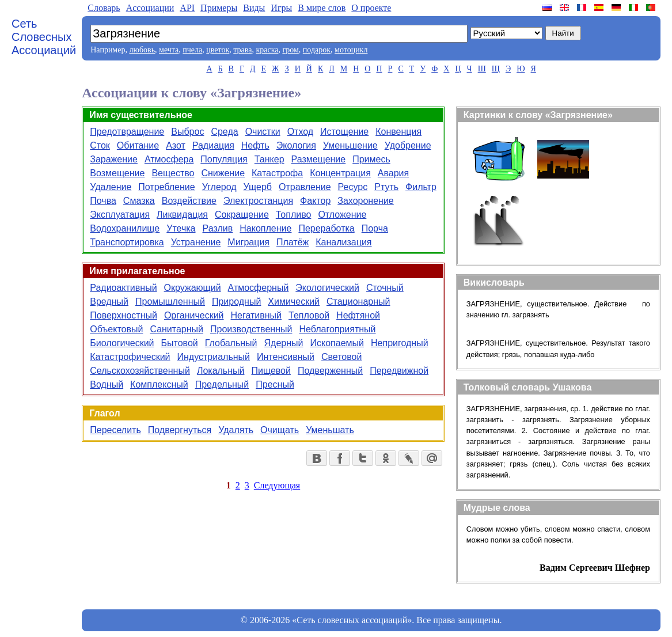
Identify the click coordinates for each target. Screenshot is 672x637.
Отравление (305, 187)
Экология (296, 145)
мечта (169, 50)
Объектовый (116, 329)
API (187, 8)
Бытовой (180, 343)
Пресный (275, 384)
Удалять (236, 430)
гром (290, 50)
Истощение (344, 132)
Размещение (319, 159)
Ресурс (353, 187)
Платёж (293, 242)
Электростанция (258, 201)
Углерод (219, 187)
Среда (224, 132)
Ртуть (386, 187)
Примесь (371, 159)
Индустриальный (214, 357)
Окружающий (193, 288)
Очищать (280, 430)
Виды (254, 8)
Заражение (114, 159)
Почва (103, 201)
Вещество (173, 173)
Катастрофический (130, 357)
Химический (294, 302)
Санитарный (176, 329)
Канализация (343, 242)
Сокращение (242, 215)
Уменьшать (330, 430)
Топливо (294, 215)
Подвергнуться (180, 430)
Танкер (269, 159)
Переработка (326, 228)
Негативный (257, 315)
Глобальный (231, 343)
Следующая (277, 485)
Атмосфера (169, 159)
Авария (393, 173)
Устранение (196, 242)
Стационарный (358, 302)
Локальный (221, 371)
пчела (192, 50)
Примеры (219, 8)
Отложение (342, 215)
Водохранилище (125, 228)
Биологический (122, 343)
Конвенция (398, 132)
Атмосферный (259, 288)
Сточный (385, 288)
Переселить (115, 430)
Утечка (181, 228)
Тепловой (309, 315)
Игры (281, 8)
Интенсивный (286, 357)
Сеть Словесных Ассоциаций (44, 37)
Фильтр (421, 187)
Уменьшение (350, 145)
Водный (107, 384)
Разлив (218, 228)
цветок (218, 50)
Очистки (263, 132)
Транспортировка (127, 242)
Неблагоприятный (337, 329)
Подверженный (330, 371)
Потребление (166, 187)
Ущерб (258, 187)
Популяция (224, 159)
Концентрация (340, 173)
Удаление (111, 187)
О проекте (371, 8)
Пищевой (271, 371)
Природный (236, 302)
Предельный (222, 384)
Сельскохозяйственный (140, 371)
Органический (194, 315)
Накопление (265, 228)
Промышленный (170, 302)
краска (267, 50)
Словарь (104, 8)
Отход (300, 132)
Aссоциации (150, 8)
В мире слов (322, 8)
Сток (100, 145)
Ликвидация (182, 215)
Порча (375, 228)
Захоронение (365, 201)
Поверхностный (124, 315)
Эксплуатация (120, 215)
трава (242, 50)
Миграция (248, 242)
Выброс (187, 132)
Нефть (255, 145)
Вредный (109, 302)
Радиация (213, 145)
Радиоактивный (123, 288)
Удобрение (408, 145)
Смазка (139, 201)
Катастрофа (277, 173)
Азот (176, 145)
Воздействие (189, 201)
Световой (341, 357)
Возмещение (117, 173)
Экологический (327, 288)
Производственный (251, 329)
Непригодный (400, 343)
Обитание (138, 145)
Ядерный (284, 343)
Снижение (223, 173)
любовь (142, 50)
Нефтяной (358, 315)
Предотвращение (127, 132)
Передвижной (399, 371)
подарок (317, 50)
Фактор (315, 201)
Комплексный (159, 384)
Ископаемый (337, 343)
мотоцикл (351, 50)
